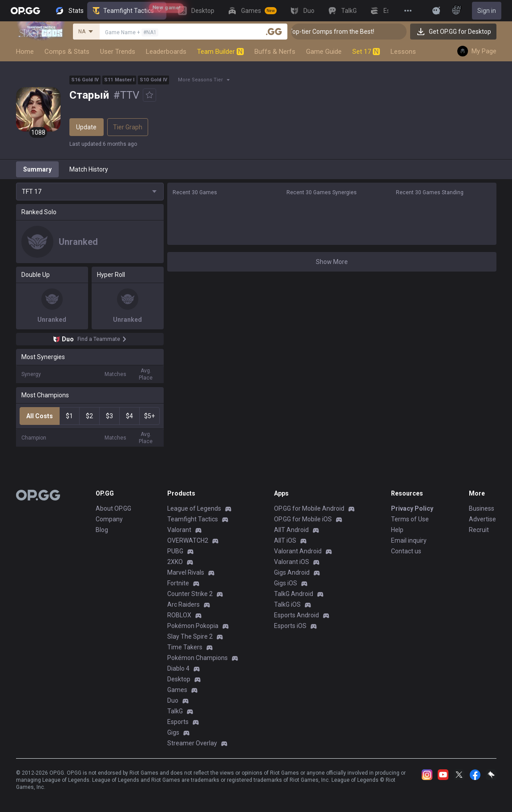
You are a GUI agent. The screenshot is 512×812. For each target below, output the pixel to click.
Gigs (173, 732)
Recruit (479, 530)
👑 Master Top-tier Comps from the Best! (352, 32)
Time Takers (185, 647)
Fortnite (178, 583)
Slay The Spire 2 (190, 636)
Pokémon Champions (198, 658)
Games (177, 690)
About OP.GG (113, 508)
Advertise (482, 519)
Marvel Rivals (186, 572)
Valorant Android (298, 551)
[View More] (408, 11)
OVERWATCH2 (188, 540)
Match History (89, 169)
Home (25, 52)
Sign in (487, 11)
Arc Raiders (183, 604)
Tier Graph (128, 127)
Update (86, 127)
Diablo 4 (178, 668)
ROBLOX (179, 615)
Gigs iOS (286, 583)
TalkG (175, 711)
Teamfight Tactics (127, 11)
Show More (332, 262)
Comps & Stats (67, 52)
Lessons (403, 52)
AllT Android (291, 530)
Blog (102, 530)
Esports (178, 722)
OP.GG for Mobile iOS (303, 519)
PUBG (175, 551)
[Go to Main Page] (25, 11)
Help (397, 530)
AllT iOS (285, 540)
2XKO (175, 562)
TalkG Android (294, 594)
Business (482, 508)
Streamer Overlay (192, 743)
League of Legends (194, 508)
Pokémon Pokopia (193, 626)
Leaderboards (166, 52)
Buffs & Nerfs (275, 52)
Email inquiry (409, 540)
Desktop (179, 679)
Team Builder (220, 52)
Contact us (406, 551)
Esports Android (296, 615)
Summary (37, 169)
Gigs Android (292, 572)
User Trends (118, 52)
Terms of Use (410, 519)
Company (109, 519)
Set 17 (366, 52)
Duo (173, 700)
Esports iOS (290, 626)
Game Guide (324, 52)
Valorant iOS (292, 562)
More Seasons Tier (200, 80)
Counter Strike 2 (190, 594)
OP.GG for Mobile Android (309, 508)
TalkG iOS (287, 604)
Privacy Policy (412, 508)
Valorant (179, 530)
